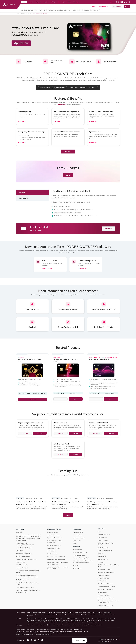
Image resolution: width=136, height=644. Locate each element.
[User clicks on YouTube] (35, 640)
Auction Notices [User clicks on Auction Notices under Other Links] (103, 581)
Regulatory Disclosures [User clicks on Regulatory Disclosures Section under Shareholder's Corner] (54, 535)
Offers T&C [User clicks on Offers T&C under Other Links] (76, 565)
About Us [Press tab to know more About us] (112, 2)
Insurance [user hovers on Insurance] (60, 10)
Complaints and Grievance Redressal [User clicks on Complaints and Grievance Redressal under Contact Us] (26, 559)
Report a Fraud (79, 640)
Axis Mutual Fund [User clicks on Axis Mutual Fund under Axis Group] (43, 625)
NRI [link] (59, 2)
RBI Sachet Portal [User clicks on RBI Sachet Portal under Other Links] (103, 559)
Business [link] (31, 2)
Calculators (19, 619)
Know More (32, 399)
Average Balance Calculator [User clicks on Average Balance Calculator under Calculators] (34, 619)
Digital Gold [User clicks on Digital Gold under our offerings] (67, 614)
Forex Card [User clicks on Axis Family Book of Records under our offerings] (30, 616)
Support (94, 6)
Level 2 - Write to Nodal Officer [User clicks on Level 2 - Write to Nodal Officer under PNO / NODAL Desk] (25, 587)
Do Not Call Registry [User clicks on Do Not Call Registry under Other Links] (22, 568)
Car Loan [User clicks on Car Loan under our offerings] (103, 612)
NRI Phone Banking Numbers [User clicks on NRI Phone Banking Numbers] (24, 553)
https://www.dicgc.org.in (105, 641)
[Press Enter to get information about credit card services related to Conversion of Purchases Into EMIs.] (68, 333)
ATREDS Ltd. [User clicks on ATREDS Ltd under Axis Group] (92, 625)
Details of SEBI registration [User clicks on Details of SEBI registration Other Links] (106, 605)
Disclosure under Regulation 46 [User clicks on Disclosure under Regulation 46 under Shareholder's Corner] (56, 557)
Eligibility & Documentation (78, 87)
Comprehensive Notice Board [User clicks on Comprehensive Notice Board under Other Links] (106, 587)
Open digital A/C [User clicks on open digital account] (117, 6)
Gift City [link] (69, 2)
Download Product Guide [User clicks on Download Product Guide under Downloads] (80, 552)
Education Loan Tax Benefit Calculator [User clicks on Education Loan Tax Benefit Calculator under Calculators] (53, 622)
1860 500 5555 (20, 539)
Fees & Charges (61, 87)
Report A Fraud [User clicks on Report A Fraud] (20, 562)
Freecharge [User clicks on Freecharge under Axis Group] (99, 625)
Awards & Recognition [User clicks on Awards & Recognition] (79, 538)
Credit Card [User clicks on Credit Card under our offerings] (89, 612)
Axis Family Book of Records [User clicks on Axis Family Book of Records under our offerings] (107, 614)
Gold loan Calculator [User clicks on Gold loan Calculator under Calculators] (66, 620)
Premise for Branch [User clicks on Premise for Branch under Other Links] (103, 575)
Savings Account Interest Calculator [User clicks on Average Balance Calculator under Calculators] (50, 619)
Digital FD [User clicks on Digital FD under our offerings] (72, 612)
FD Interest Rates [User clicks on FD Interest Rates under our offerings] (82, 612)
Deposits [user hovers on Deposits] (31, 10)
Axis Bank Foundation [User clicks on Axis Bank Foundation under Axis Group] (32, 625)
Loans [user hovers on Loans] (46, 10)
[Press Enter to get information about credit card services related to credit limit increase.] (32, 315)
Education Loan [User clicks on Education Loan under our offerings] (31, 614)
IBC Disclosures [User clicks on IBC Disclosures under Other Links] (103, 592)
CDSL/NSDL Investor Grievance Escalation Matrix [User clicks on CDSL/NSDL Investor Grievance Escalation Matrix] (28, 571)
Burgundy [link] (46, 2)
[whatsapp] (119, 2)
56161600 (26, 577)
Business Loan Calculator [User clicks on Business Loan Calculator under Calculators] (78, 620)
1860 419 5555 (35, 537)
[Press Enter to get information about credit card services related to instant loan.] (68, 315)
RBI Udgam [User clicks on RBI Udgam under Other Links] (101, 562)
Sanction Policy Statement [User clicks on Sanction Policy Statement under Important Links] (105, 589)
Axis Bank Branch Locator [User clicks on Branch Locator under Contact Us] (23, 556)
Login (127, 6)
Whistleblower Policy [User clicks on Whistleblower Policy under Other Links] (22, 565)
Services (94, 87)
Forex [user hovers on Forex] (41, 10)
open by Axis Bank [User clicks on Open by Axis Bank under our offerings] (86, 614)
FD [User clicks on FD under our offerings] (76, 612)
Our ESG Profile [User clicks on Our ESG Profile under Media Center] (103, 537)
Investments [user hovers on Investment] (52, 10)
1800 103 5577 (20, 537)
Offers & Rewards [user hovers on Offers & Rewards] (78, 10)
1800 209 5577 (35, 535)
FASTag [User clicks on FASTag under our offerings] (79, 614)
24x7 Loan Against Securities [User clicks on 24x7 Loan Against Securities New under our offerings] (49, 614)
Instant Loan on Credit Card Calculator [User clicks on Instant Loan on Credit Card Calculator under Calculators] (106, 619)
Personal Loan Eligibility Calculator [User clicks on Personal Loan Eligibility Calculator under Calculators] (51, 620)
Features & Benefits (46, 87)
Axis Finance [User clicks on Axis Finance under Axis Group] (63, 625)
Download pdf (47, 278)
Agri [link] (63, 2)
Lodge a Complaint (104, 6)
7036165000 (30, 545)
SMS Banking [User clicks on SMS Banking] (20, 551)
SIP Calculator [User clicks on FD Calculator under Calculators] (94, 622)
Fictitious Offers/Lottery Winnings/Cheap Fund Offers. (38, 634)
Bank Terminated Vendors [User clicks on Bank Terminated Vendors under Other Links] (105, 584)
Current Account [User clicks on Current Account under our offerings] (65, 612)
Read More (22, 130)
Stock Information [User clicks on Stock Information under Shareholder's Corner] (53, 532)
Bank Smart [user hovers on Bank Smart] (97, 10)
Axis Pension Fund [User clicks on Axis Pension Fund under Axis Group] (71, 625)
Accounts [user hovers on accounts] (24, 10)
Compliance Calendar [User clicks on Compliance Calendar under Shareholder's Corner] (54, 548)
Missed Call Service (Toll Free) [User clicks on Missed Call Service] (25, 548)
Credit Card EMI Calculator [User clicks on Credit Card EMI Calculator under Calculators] (90, 619)
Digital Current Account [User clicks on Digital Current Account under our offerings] (54, 612)
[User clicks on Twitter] (31, 640)
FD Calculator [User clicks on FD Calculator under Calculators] (63, 619)
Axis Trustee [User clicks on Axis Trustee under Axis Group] (79, 625)
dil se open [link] (76, 2)
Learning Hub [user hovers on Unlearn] (88, 10)
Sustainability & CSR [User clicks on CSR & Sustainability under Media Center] (104, 535)
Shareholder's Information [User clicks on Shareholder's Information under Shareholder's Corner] (55, 538)
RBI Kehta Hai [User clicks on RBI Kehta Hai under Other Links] (102, 556)
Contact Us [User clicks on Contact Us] (19, 532)
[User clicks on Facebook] (28, 640)
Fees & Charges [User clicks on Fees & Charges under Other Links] (77, 568)
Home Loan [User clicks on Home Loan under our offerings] (109, 612)
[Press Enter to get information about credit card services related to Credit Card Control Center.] (104, 333)
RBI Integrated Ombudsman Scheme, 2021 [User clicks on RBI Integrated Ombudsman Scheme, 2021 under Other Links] (108, 566)
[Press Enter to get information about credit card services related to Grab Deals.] (32, 333)
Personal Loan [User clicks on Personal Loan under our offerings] (97, 612)
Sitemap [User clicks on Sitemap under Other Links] (100, 553)
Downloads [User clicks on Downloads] (76, 546)
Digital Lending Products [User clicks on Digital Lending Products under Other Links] (105, 551)
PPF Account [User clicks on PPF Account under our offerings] (60, 614)
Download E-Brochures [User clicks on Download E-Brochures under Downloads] (79, 555)
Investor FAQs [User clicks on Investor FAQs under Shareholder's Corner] (51, 551)
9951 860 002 (34, 577)
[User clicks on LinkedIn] (39, 640)
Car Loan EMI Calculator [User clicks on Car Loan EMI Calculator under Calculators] (69, 622)
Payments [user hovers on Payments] (67, 10)
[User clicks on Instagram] (42, 640)
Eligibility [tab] (22, 201)
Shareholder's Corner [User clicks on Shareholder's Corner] (54, 529)
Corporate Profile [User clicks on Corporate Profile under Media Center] (78, 532)
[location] (116, 2)
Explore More (108, 228)
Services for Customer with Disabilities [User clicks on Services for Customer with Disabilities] (106, 544)
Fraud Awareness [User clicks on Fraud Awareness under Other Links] (103, 540)
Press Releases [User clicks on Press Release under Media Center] (77, 541)
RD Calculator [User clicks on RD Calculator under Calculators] (71, 619)
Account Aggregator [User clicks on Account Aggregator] (104, 578)
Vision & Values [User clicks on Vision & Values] (77, 535)
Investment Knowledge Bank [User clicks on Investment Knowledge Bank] (81, 558)
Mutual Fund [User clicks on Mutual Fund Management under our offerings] (74, 614)
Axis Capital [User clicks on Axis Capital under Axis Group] (86, 625)
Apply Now (76, 399)
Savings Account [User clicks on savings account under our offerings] (31, 612)
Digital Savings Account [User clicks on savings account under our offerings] (41, 612)
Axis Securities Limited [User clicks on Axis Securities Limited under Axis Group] (53, 625)
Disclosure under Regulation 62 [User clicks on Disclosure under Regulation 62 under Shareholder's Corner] (56, 560)
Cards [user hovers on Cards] (36, 10)
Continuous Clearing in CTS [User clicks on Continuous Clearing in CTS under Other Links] (106, 598)
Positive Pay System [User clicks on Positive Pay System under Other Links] (104, 595)
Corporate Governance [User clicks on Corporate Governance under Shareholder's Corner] (54, 545)
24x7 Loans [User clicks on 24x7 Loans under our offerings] (39, 614)
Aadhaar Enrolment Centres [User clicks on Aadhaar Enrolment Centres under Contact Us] (106, 572)
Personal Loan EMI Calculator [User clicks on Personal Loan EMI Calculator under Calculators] (35, 620)
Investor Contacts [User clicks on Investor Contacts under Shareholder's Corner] (52, 554)
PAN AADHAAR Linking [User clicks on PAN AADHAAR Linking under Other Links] (105, 569)
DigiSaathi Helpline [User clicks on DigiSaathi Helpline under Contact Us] (103, 548)
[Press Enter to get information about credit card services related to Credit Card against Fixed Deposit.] (104, 315)
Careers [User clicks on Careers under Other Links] (100, 532)
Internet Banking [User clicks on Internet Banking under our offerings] (96, 614)
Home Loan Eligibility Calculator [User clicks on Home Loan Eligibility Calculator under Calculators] (106, 620)
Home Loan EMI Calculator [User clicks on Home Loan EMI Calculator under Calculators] (91, 620)
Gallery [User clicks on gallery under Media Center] (75, 543)
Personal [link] (24, 2)
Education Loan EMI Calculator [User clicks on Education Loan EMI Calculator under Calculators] (35, 622)
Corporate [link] (38, 2)
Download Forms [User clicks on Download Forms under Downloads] (78, 549)
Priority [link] (53, 2)
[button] (122, 2)
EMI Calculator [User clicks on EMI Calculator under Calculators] (78, 619)
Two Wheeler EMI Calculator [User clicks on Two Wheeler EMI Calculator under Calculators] (83, 622)
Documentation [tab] (24, 207)
